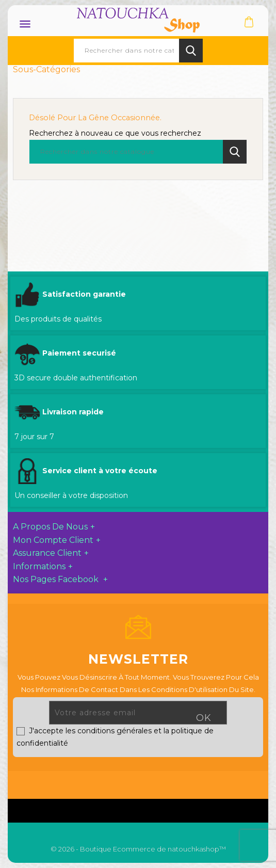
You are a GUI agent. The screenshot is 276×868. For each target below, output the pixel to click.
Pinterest (173, 782)
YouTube (149, 782)
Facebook (102, 782)
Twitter (125, 782)
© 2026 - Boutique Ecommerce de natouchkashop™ (138, 849)
